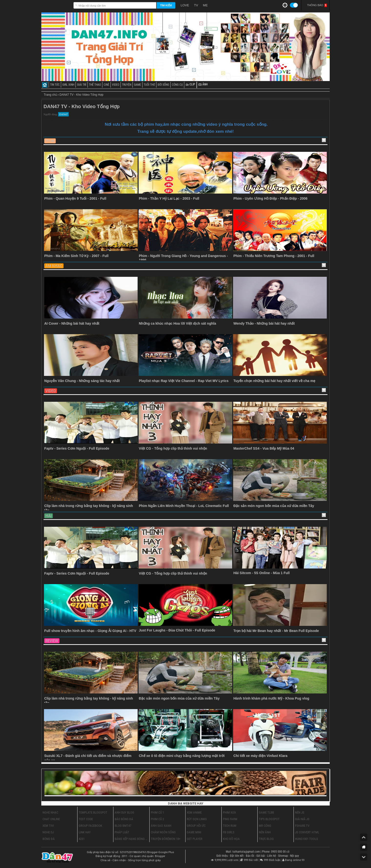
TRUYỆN (127, 85)
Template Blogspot (93, 812)
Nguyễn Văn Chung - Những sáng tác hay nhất (82, 381)
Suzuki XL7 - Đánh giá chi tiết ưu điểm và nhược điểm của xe (88, 758)
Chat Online (51, 819)
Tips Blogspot (269, 819)
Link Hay (85, 832)
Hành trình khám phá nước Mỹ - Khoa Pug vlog (271, 698)
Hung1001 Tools (306, 839)
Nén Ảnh (265, 832)
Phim (50, 141)
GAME (137, 85)
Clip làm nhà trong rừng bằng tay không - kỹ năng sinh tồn (89, 508)
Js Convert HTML (307, 832)
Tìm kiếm (166, 5)
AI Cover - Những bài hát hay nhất (72, 323)
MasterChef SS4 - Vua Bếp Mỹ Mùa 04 (264, 448)
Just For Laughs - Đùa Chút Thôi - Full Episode (177, 630)
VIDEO (116, 85)
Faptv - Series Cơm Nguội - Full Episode (77, 448)
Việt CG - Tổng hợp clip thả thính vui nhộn (173, 448)
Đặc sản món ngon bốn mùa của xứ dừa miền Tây (274, 506)
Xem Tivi (48, 826)
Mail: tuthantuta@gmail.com (243, 852)
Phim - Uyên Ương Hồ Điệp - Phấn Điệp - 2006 (270, 198)
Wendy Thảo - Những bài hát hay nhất (264, 323)
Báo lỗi (250, 856)
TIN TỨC (55, 85)
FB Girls (229, 832)
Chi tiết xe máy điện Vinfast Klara (260, 756)
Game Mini (194, 832)
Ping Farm (230, 819)
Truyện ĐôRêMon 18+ (166, 839)
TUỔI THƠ (149, 85)
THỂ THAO (95, 85)
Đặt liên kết (237, 856)
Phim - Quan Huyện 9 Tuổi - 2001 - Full (75, 198)
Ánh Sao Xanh (161, 826)
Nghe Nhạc (50, 812)
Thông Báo (317, 5)
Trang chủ (50, 95)
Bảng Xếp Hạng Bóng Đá (131, 839)
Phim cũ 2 (157, 819)
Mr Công (265, 826)
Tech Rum (230, 826)
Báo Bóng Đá (124, 819)
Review (52, 641)
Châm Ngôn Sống (163, 832)
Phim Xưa (229, 812)
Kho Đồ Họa (231, 839)
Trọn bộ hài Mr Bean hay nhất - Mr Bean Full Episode (276, 631)
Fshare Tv (302, 826)
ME (205, 5)
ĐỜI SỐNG (163, 85)
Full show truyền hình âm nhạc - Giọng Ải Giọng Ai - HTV (90, 631)
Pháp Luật (122, 832)
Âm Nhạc (54, 266)
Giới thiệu (222, 856)
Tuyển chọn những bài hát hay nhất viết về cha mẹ (274, 381)
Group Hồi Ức (196, 826)
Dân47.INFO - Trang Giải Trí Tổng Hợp (56, 5)
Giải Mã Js (302, 819)
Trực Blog (266, 839)
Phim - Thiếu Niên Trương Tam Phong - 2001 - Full (274, 256)
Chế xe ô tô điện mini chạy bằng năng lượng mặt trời (182, 756)
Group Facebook (90, 826)
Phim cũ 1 (157, 812)
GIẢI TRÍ (82, 85)
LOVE (185, 5)
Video (51, 391)
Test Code (86, 819)
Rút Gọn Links (197, 819)
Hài (49, 516)
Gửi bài (261, 856)
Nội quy (295, 856)
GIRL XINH (68, 85)
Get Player (195, 839)
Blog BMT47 (123, 826)
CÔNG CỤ (177, 85)
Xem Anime (194, 812)
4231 (82, 839)
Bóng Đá (49, 839)
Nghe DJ (48, 832)
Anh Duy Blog (124, 812)
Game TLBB (266, 812)
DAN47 (63, 114)
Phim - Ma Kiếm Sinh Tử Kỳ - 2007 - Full (76, 256)
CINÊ (106, 85)
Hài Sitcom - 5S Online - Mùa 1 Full (262, 573)
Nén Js (300, 812)
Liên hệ (272, 856)
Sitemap (283, 856)
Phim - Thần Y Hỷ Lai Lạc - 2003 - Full (169, 198)
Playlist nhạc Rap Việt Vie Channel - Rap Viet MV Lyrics (184, 381)
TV (196, 5)
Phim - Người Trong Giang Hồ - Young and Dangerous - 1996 (183, 258)
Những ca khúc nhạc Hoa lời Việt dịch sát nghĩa (177, 323)
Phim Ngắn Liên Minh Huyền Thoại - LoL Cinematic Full (184, 506)
